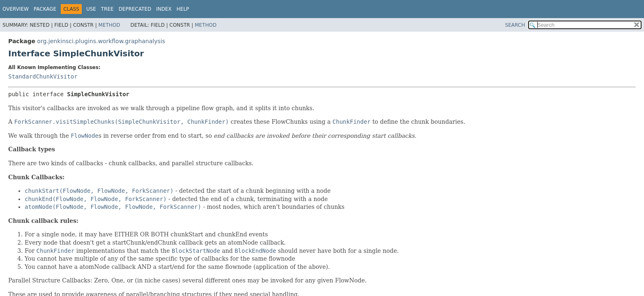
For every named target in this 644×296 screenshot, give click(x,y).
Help (183, 9)
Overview (16, 9)
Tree (107, 9)
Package (45, 9)
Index (164, 9)
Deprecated (135, 9)
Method (109, 25)
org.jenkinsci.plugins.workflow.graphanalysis (101, 41)
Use (91, 9)
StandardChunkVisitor (43, 76)
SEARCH (515, 25)
